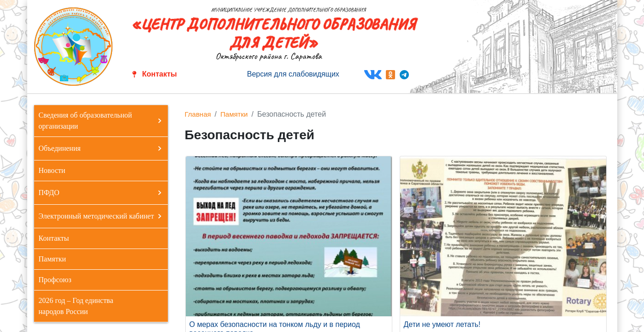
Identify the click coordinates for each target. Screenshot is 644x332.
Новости (52, 170)
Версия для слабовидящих (293, 74)
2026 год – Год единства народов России (76, 306)
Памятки (52, 259)
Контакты (159, 74)
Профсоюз (55, 280)
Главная (198, 114)
